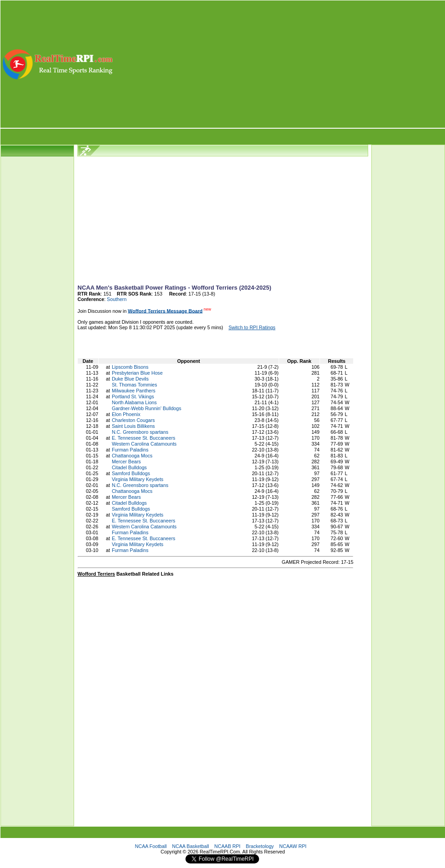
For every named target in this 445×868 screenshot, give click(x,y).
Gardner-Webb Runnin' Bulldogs (147, 408)
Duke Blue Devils (130, 379)
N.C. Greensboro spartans (140, 432)
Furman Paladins (130, 450)
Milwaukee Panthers (134, 391)
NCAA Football (151, 846)
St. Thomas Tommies (135, 385)
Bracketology (260, 846)
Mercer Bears (126, 462)
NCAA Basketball (191, 846)
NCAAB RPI (227, 846)
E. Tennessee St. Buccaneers (144, 438)
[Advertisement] (280, 64)
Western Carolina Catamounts (144, 444)
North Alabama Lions (134, 402)
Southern (117, 299)
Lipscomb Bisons (130, 367)
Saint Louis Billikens (133, 426)
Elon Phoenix (126, 414)
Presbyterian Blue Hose (137, 373)
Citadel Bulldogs (129, 467)
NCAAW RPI (293, 846)
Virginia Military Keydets (138, 479)
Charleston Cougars (133, 420)
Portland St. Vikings (133, 396)
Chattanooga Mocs (132, 456)
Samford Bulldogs (131, 473)
